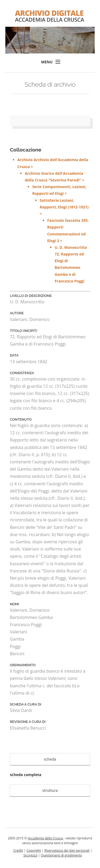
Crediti (18, 850)
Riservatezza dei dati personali (67, 850)
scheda (50, 759)
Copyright (34, 850)
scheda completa (26, 775)
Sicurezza (30, 855)
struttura (50, 790)
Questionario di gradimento (61, 855)
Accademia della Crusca (46, 838)
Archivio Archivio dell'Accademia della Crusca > (54, 221)
